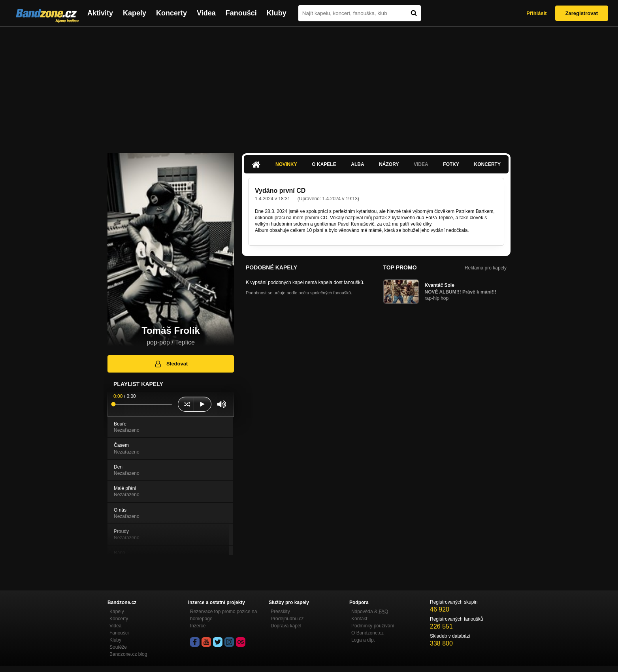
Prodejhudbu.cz (287, 619)
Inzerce (198, 626)
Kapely (135, 13)
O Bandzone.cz (367, 633)
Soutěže (118, 647)
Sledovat (171, 364)
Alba (357, 164)
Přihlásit (536, 13)
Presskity (280, 612)
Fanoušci (241, 13)
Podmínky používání (373, 626)
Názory (389, 164)
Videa (206, 13)
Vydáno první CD (280, 191)
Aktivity (100, 13)
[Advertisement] (309, 86)
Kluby (277, 13)
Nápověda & (370, 612)
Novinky (286, 164)
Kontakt (359, 619)
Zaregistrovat (582, 13)
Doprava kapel (286, 626)
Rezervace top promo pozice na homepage (223, 615)
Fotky (451, 164)
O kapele (324, 164)
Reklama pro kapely (486, 268)
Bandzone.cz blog (128, 654)
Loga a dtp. (363, 640)
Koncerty (171, 13)
